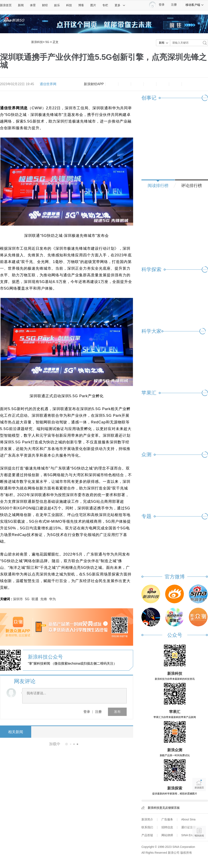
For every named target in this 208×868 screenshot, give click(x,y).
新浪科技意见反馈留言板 (164, 808)
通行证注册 (188, 827)
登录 (87, 712)
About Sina (188, 819)
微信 (163, 84)
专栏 (105, 5)
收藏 (137, 84)
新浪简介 (147, 819)
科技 (69, 5)
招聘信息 (167, 827)
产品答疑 (147, 835)
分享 (175, 84)
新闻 (21, 5)
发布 (117, 712)
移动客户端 (195, 5)
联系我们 (147, 827)
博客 (81, 5)
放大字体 (125, 84)
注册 (174, 5)
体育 (33, 5)
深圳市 (18, 599)
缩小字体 (112, 84)
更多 (120, 5)
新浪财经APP (94, 84)
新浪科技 (37, 42)
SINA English (190, 835)
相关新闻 (16, 732)
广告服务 (167, 819)
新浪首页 (6, 5)
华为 (52, 599)
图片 (93, 5)
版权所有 (186, 853)
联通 (35, 599)
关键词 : (6, 599)
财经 (45, 5)
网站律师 (167, 835)
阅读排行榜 (158, 186)
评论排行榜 (192, 186)
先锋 (44, 599)
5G (47, 42)
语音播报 (199, 816)
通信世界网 (48, 84)
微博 (150, 84)
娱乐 (57, 5)
